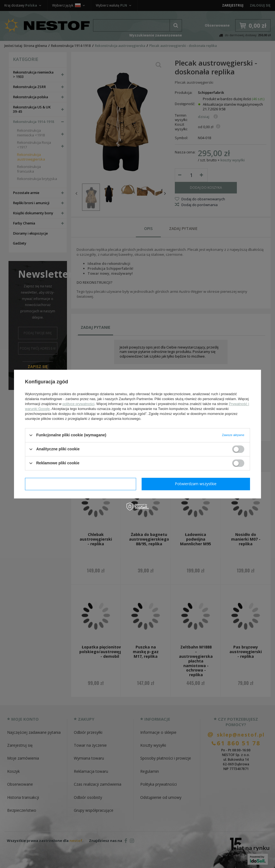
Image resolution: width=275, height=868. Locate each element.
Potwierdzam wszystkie (196, 484)
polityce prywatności (78, 404)
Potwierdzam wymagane (81, 484)
